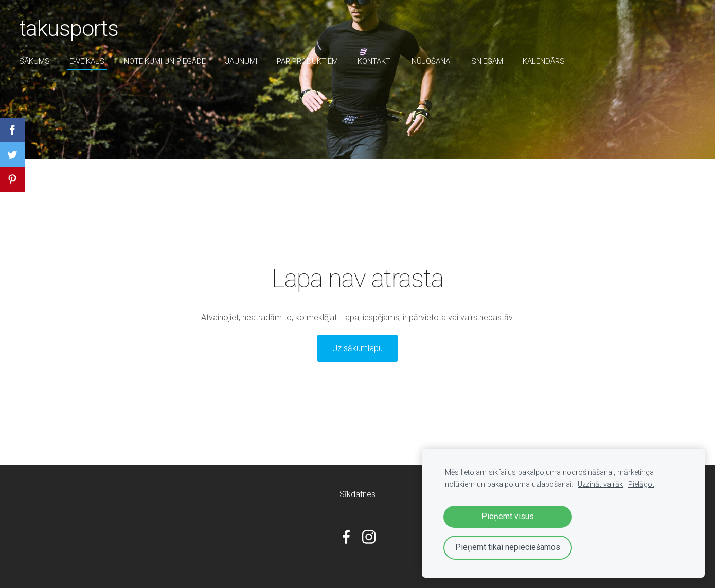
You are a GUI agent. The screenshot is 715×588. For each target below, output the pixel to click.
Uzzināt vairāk (600, 484)
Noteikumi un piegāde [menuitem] (166, 61)
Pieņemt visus (508, 516)
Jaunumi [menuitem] (243, 61)
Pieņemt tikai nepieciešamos (508, 547)
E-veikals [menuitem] (88, 61)
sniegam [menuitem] (489, 61)
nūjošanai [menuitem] (433, 61)
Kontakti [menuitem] (376, 61)
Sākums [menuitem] (36, 61)
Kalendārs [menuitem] (545, 61)
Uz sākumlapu (357, 348)
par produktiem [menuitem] (309, 61)
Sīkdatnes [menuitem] (357, 494)
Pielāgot (641, 484)
